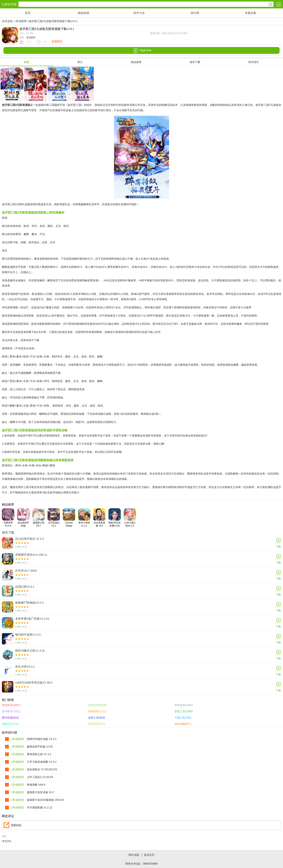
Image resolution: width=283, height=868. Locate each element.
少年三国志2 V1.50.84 (40, 777)
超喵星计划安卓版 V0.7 (41, 792)
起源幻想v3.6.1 (25, 587)
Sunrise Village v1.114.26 (69, 517)
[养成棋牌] (18, 739)
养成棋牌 (21, 21)
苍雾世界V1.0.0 (8, 517)
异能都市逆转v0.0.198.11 (31, 555)
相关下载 (195, 62)
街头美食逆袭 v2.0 (99, 517)
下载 (278, 543)
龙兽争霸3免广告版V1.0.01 (32, 619)
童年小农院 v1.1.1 (84, 517)
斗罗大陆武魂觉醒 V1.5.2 (42, 762)
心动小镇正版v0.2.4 (130, 517)
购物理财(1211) (97, 711)
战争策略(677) (183, 724)
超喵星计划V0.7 (39, 517)
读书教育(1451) (11, 711)
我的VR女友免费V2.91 (115, 517)
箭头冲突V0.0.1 (25, 667)
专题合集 (250, 13)
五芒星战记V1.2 (54, 517)
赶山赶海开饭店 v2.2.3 (29, 539)
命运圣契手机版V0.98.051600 (24, 517)
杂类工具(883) (97, 718)
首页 (28, 13)
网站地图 (134, 855)
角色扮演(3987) (11, 705)
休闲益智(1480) (184, 705)
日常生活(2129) (97, 705)
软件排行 (254, 62)
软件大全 (139, 13)
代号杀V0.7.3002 (26, 571)
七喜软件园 (9, 4)
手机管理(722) (97, 724)
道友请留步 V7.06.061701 (42, 769)
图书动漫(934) (10, 718)
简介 (80, 62)
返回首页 (149, 855)
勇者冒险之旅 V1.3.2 (39, 754)
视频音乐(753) (10, 724)
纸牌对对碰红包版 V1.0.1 (42, 739)
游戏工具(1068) (184, 711)
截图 (27, 62)
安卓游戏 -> (9, 21)
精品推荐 (136, 62)
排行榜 (195, 13)
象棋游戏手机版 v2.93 (40, 747)
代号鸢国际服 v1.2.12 (40, 807)
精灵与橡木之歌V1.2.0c (30, 651)
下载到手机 (141, 51)
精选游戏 (83, 13)
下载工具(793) (183, 718)
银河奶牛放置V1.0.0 (28, 635)
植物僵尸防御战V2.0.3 (29, 603)
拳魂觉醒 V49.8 (36, 785)
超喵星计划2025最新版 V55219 (45, 800)
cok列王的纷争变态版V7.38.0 (34, 683)
